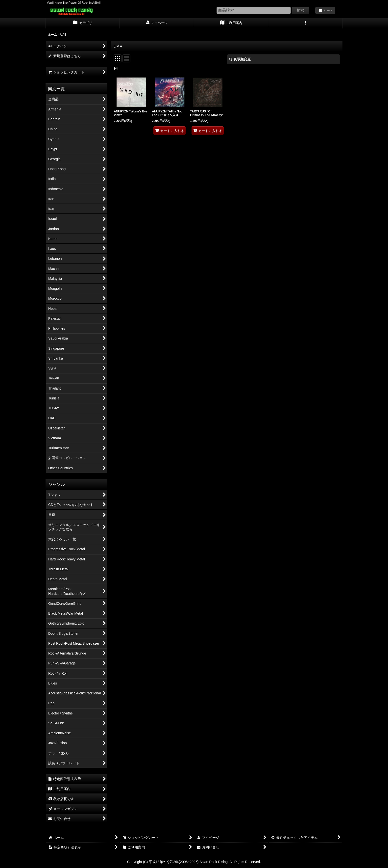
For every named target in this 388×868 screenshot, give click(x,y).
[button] (305, 23)
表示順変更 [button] (240, 59)
